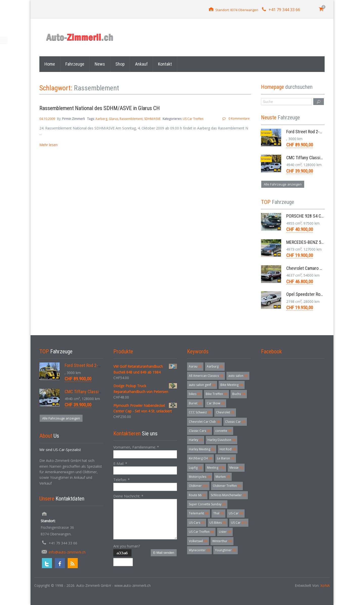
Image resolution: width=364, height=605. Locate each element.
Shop (120, 64)
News (100, 64)
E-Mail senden (164, 553)
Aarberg (101, 119)
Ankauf (141, 64)
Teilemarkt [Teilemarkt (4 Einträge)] (199, 513)
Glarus (113, 119)
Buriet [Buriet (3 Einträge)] (195, 403)
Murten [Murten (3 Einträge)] (223, 477)
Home (50, 64)
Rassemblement (131, 119)
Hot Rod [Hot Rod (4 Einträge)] (228, 449)
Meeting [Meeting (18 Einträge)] (216, 468)
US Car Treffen (193, 119)
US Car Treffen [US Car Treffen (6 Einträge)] (201, 532)
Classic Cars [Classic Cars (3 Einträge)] (200, 431)
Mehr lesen (48, 145)
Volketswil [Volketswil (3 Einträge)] (198, 541)
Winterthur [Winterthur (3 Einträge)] (222, 541)
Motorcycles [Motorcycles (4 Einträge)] (200, 477)
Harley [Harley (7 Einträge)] (196, 440)
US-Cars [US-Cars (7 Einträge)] (197, 523)
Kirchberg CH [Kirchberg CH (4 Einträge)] (200, 458)
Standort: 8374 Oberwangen (237, 10)
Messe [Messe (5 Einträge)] (236, 468)
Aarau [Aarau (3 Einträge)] (195, 366)
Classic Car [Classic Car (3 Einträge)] (235, 422)
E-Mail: (120, 464)
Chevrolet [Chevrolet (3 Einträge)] (225, 412)
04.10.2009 (48, 119)
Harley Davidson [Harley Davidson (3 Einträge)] (222, 440)
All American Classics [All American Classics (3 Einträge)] (206, 376)
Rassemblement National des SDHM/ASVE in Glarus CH (100, 108)
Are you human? (127, 546)
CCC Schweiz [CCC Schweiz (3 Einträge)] (200, 412)
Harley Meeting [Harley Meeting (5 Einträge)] (202, 449)
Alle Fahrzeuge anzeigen (283, 184)
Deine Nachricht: (128, 496)
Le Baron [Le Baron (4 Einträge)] (226, 458)
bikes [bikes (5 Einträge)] (195, 394)
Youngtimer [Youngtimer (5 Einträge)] (226, 550)
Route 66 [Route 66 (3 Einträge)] (197, 495)
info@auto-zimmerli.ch (67, 552)
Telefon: (122, 480)
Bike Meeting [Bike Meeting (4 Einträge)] (232, 385)
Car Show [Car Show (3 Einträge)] (216, 403)
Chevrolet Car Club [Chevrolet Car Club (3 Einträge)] (204, 422)
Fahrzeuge (75, 64)
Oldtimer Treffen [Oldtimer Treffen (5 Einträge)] (227, 486)
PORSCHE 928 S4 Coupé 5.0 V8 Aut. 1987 (324, 216)
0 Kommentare (239, 119)
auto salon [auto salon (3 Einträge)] (238, 376)
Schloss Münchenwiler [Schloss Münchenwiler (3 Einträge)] (228, 495)
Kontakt (165, 64)
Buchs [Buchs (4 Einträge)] (239, 394)
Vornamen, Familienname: (136, 447)
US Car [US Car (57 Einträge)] (239, 523)
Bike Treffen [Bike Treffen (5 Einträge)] (216, 394)
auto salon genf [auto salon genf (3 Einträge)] (202, 385)
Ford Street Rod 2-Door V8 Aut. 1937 (319, 132)
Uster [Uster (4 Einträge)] (225, 532)
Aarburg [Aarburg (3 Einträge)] (215, 366)
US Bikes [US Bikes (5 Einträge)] (218, 523)
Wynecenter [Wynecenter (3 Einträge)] (199, 550)
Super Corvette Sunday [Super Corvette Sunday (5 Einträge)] (207, 504)
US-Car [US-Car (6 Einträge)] (236, 513)
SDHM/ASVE (152, 119)
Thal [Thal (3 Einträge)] (218, 513)
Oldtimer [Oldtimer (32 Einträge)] (198, 486)
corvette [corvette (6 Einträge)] (223, 431)
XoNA (325, 585)
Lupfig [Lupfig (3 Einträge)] (195, 468)
